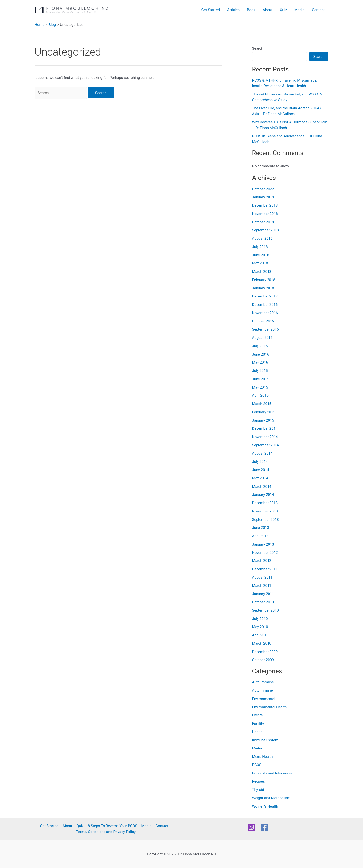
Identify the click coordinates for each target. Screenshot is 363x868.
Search (258, 48)
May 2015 (260, 387)
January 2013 (263, 544)
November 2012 (265, 553)
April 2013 (260, 536)
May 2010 (260, 627)
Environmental (264, 699)
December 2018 (265, 205)
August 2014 (263, 453)
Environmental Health (270, 707)
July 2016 (260, 346)
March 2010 (262, 643)
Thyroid (258, 790)
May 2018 (260, 263)
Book (251, 10)
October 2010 (263, 602)
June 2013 (261, 528)
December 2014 (265, 428)
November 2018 (265, 214)
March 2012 (262, 561)
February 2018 (264, 280)
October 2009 (263, 660)
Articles (233, 10)
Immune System (265, 740)
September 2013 (266, 520)
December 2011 (265, 569)
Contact (318, 10)
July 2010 (260, 619)
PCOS (257, 765)
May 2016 (260, 362)
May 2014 (260, 478)
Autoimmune (263, 690)
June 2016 (261, 354)
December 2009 (265, 652)
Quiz (283, 10)
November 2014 (265, 437)
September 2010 (266, 610)
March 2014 (262, 487)
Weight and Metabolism (271, 798)
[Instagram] (251, 827)
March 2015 (262, 404)
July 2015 (260, 371)
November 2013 (265, 511)
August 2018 (263, 238)
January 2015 (263, 420)
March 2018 (262, 272)
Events (258, 715)
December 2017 (265, 296)
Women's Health (265, 806)
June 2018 (261, 255)
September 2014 (266, 445)
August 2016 (263, 338)
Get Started (211, 10)
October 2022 (263, 189)
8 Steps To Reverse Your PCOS (112, 826)
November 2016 (265, 313)
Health (258, 732)
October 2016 (263, 321)
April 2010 (260, 635)
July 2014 (260, 462)
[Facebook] (265, 827)
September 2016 (266, 329)
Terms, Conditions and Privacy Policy (106, 832)
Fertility (258, 724)
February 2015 (264, 412)
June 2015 (261, 379)
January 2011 (263, 594)
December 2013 (265, 503)
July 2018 (260, 247)
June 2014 (261, 470)
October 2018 (263, 222)
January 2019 (263, 197)
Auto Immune (263, 682)
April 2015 (260, 395)
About (268, 10)
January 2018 (263, 288)
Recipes (259, 781)
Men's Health (263, 757)
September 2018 (266, 230)
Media (299, 10)
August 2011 (263, 577)
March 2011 (262, 586)
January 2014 (263, 495)
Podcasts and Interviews (272, 773)
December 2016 (265, 305)
